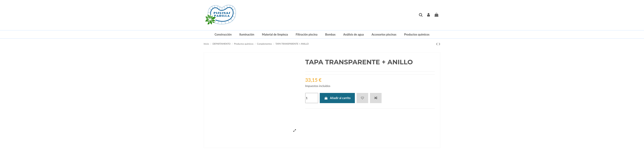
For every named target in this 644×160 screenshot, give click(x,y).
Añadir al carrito (337, 98)
